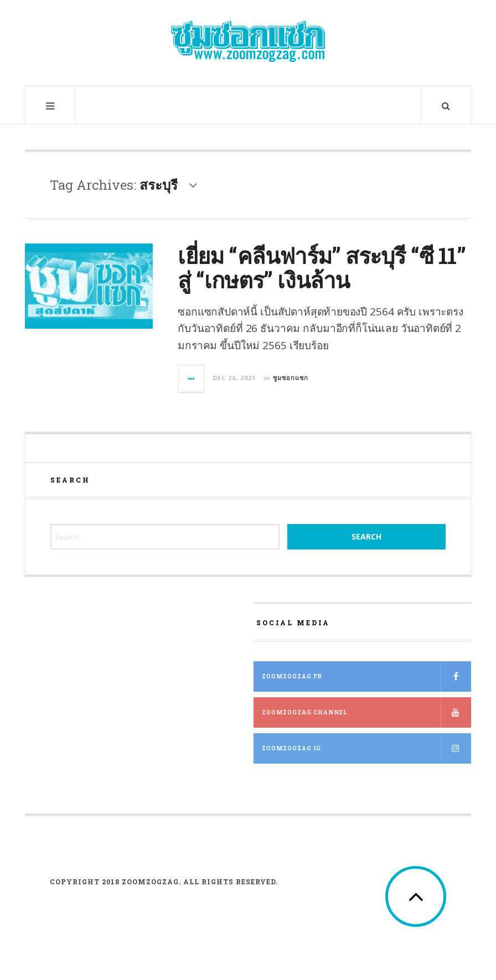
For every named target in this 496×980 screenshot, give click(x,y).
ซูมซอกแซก (291, 378)
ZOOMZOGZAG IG (366, 748)
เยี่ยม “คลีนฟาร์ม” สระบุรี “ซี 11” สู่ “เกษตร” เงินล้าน (321, 268)
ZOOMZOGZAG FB (366, 676)
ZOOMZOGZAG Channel (366, 712)
